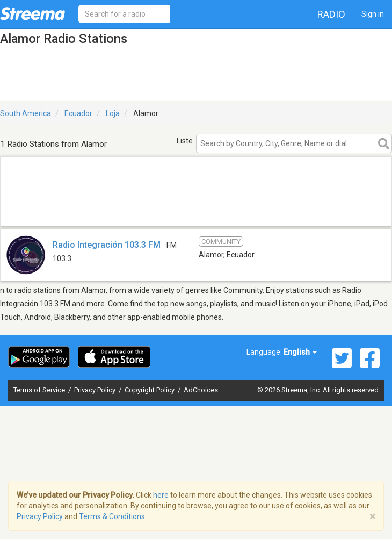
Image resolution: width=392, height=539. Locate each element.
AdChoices (201, 390)
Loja (113, 113)
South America (26, 113)
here (161, 495)
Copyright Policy (150, 390)
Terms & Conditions (112, 516)
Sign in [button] (373, 14)
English (300, 352)
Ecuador (78, 113)
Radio (331, 14)
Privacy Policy (96, 390)
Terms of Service (40, 390)
